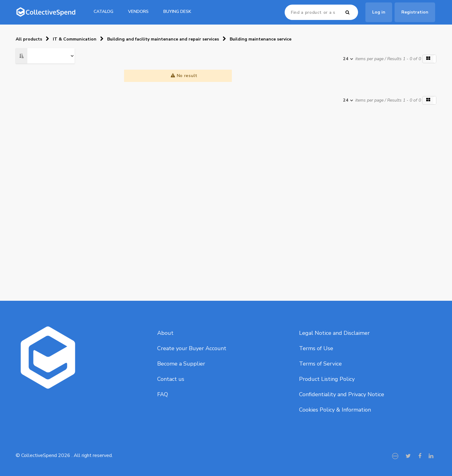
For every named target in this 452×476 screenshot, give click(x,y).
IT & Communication (75, 39)
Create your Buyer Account (192, 348)
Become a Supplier (181, 364)
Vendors (138, 12)
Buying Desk (177, 12)
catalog (103, 12)
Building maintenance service (261, 39)
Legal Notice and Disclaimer (334, 333)
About (165, 333)
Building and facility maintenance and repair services (163, 39)
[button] (429, 59)
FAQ (163, 394)
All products (29, 39)
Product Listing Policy (327, 379)
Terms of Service (320, 364)
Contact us (171, 379)
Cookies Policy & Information (335, 410)
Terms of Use (316, 348)
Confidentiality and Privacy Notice (342, 394)
